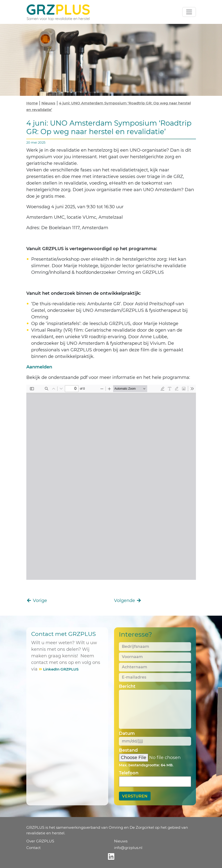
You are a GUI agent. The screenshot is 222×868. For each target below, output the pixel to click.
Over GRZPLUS (40, 841)
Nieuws (48, 103)
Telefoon (129, 773)
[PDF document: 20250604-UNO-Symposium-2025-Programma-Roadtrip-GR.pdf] (111, 482)
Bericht (127, 686)
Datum (127, 733)
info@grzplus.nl (128, 848)
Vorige (37, 601)
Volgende (128, 601)
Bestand (128, 750)
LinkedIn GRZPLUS (61, 669)
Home (32, 103)
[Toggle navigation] (189, 12)
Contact (34, 848)
